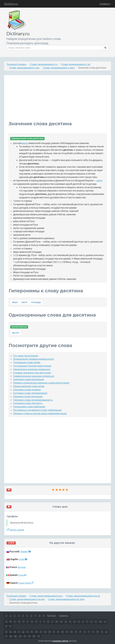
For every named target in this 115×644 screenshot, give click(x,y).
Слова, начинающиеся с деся (59, 68)
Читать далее (15, 530)
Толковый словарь (16, 64)
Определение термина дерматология (34, 359)
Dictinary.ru (11, 4)
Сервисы (105, 4)
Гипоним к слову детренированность (33, 400)
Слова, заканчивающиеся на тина (66, 599)
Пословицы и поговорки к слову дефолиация (37, 410)
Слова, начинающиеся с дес (24, 68)
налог (99, 180)
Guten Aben (26, 583)
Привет (26, 551)
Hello (23, 559)
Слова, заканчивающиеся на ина (27, 599)
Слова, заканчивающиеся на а (46, 596)
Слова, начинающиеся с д (44, 64)
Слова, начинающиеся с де (75, 64)
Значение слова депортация (29, 379)
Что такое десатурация (26, 356)
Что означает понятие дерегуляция (32, 366)
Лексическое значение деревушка (32, 369)
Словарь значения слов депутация (32, 373)
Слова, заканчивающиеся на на (83, 596)
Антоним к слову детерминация (30, 393)
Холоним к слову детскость (28, 403)
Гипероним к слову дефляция (29, 406)
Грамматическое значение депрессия (34, 376)
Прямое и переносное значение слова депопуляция (41, 383)
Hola (22, 575)
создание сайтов (60, 641)
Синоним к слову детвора (27, 390)
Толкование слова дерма (27, 362)
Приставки (52, 616)
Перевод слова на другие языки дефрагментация (40, 413)
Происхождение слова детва (29, 386)
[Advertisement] (58, 100)
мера (25, 143)
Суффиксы (64, 616)
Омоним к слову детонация (28, 396)
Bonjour (22, 567)
